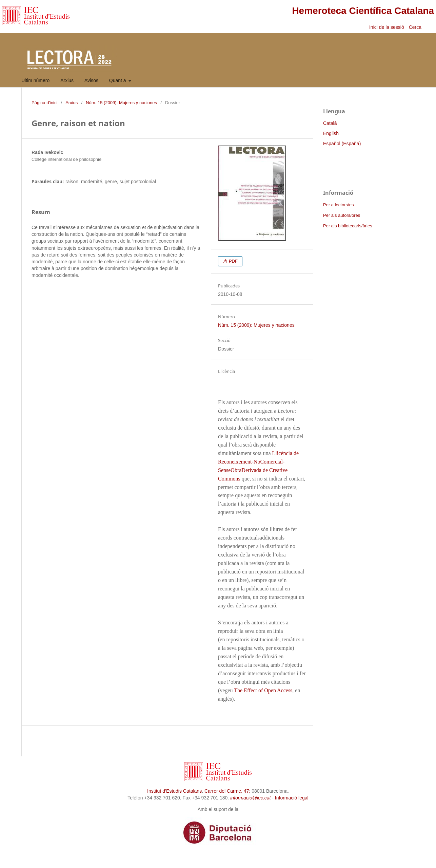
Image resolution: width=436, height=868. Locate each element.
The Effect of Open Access (263, 690)
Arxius (67, 80)
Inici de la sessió (387, 27)
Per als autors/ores (342, 215)
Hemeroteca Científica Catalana (363, 11)
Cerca (416, 27)
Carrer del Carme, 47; (227, 791)
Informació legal (292, 798)
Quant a (118, 80)
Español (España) (342, 144)
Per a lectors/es (338, 205)
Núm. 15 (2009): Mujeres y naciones (121, 103)
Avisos (91, 80)
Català (330, 123)
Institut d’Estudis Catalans (174, 791)
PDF (233, 261)
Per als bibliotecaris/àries (348, 226)
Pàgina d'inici (44, 103)
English (331, 133)
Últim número (35, 80)
